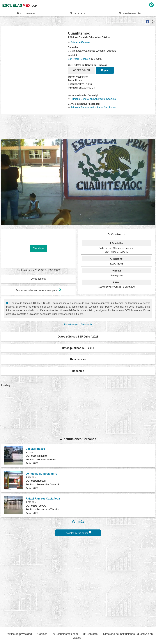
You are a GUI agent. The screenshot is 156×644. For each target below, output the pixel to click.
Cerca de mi (78, 13)
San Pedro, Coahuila (79, 59)
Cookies (42, 634)
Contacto (90, 634)
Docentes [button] (78, 371)
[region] (35, 55)
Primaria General (79, 42)
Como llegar (38, 279)
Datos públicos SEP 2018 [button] (78, 348)
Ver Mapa (38, 248)
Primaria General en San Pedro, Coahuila (92, 99)
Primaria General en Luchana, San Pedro (92, 107)
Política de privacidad (19, 634)
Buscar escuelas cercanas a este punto (38, 290)
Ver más (78, 522)
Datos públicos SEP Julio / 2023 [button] (78, 337)
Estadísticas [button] (78, 359)
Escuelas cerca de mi (78, 533)
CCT (26, 13)
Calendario (130, 13)
